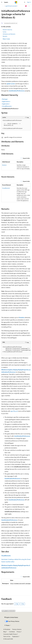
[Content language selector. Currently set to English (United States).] (11, 617)
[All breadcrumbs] (3, 6)
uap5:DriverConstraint (11, 6)
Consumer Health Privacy (10, 634)
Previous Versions (17, 629)
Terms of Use (7, 636)
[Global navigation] (2, 2)
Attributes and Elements (9, 34)
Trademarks (15, 636)
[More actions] (29, 6)
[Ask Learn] (26, 6)
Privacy (19, 632)
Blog (5, 632)
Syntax (4, 32)
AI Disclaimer (7, 629)
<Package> (5, 99)
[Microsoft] (16, 2)
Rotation (4, 165)
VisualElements (6, 188)
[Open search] (25, 2)
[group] (16, 349)
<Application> (6, 104)
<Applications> (6, 101)
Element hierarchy (7, 30)
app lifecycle (14, 411)
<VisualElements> (7, 106)
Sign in (29, 2)
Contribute (12, 632)
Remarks (5, 36)
